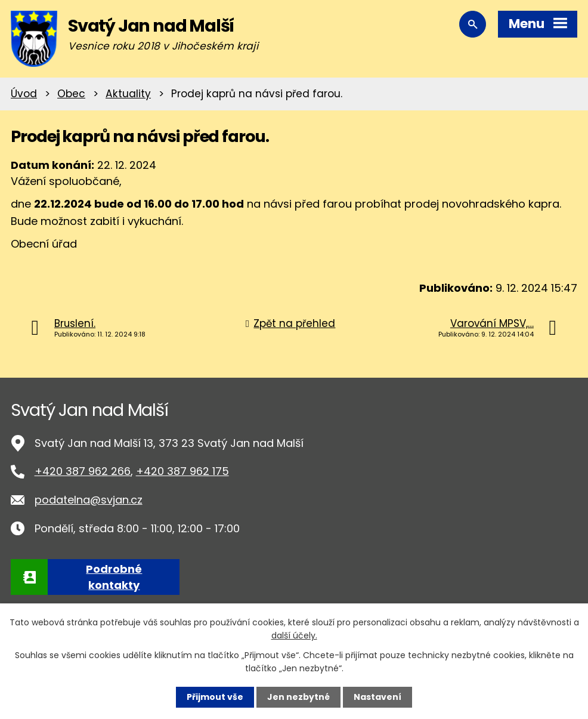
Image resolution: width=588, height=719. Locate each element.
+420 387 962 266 (83, 471)
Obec (71, 94)
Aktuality (128, 94)
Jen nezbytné (298, 697)
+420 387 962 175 (182, 471)
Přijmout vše (215, 697)
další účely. (294, 635)
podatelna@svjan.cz (89, 500)
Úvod (24, 94)
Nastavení (377, 697)
